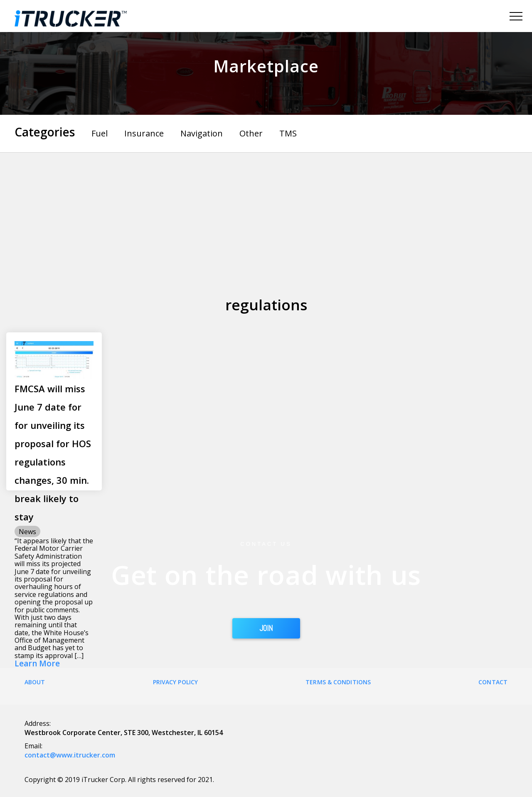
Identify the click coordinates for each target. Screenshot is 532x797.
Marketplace (266, 66)
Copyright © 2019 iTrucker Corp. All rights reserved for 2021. (119, 780)
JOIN (266, 628)
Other (251, 133)
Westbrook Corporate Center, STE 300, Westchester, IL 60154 (124, 733)
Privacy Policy (175, 682)
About (35, 682)
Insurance (144, 133)
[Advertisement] (266, 215)
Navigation (202, 133)
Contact (493, 682)
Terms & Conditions (338, 682)
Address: (38, 723)
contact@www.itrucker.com (70, 755)
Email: (33, 746)
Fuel (100, 133)
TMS (288, 133)
